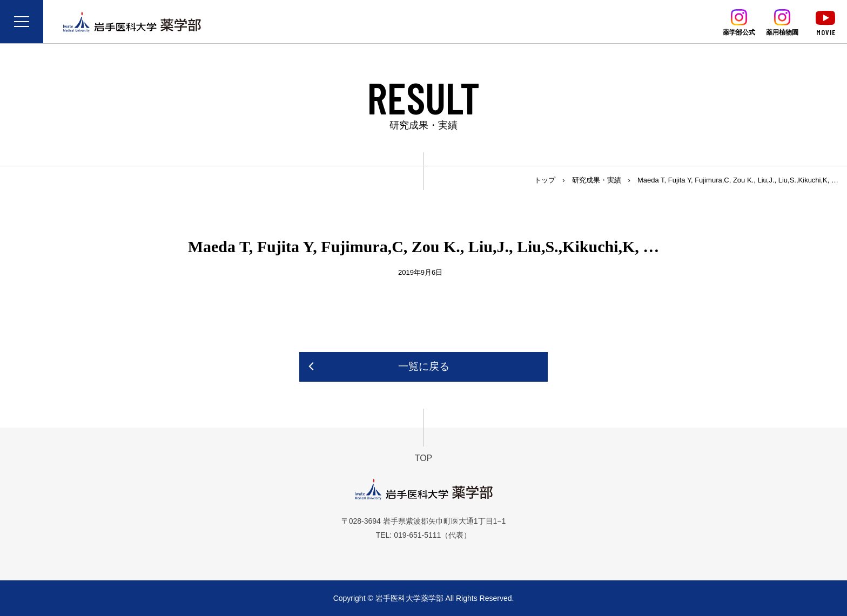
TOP (424, 458)
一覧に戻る (424, 366)
